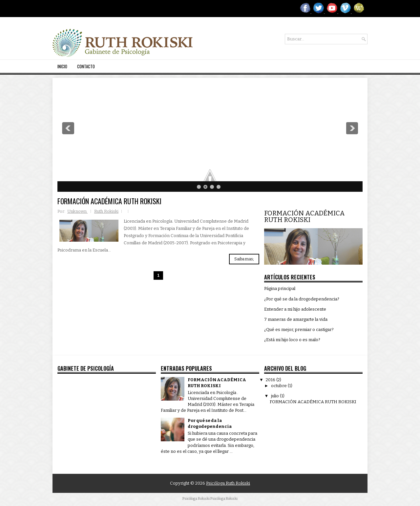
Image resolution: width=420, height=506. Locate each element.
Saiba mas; (244, 259)
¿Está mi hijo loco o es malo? (292, 340)
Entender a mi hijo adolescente (295, 309)
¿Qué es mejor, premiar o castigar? (299, 330)
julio (275, 396)
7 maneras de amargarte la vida (296, 319)
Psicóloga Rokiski (224, 499)
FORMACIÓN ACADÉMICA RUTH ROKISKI (109, 201)
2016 (271, 380)
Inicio (62, 66)
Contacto (86, 66)
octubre (279, 386)
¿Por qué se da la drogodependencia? (302, 299)
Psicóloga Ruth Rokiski (228, 483)
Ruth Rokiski (106, 211)
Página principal (280, 288)
